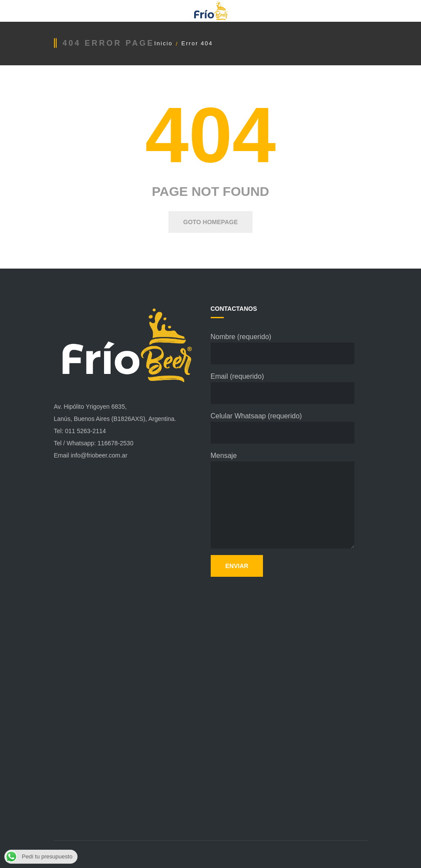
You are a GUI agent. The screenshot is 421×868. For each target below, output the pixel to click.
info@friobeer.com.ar (99, 455)
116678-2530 (116, 443)
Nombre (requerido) (283, 349)
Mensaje (283, 500)
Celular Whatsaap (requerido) (283, 428)
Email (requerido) (283, 388)
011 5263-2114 (85, 431)
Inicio (163, 43)
